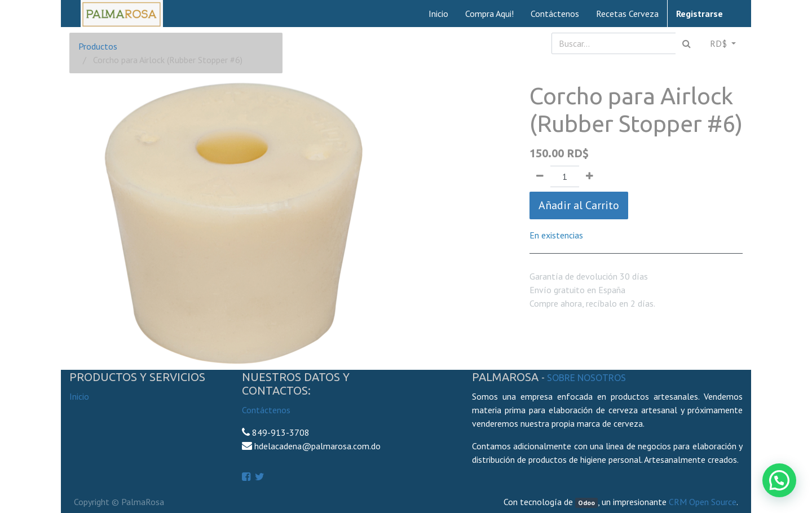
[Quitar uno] (540, 176)
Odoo (586, 503)
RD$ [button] (720, 43)
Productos (98, 46)
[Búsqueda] (687, 43)
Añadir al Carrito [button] (579, 205)
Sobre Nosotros (586, 378)
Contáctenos (266, 410)
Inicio (79, 396)
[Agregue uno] (590, 176)
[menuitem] (438, 14)
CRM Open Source (703, 502)
